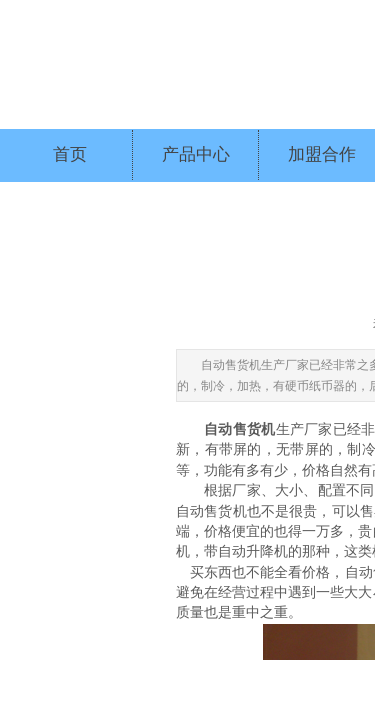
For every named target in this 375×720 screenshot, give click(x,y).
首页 (70, 154)
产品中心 (196, 154)
